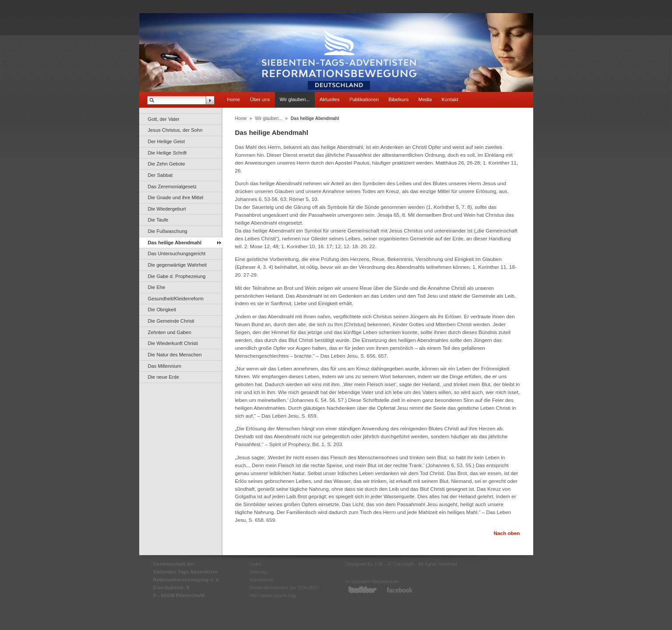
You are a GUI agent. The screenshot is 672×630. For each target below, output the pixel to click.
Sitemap (259, 572)
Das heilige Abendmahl (175, 243)
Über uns (260, 99)
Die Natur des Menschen (175, 355)
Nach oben (507, 533)
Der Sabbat (160, 175)
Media (425, 99)
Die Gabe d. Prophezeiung (177, 276)
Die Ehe (157, 287)
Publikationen (364, 99)
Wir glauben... (295, 99)
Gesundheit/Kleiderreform (176, 299)
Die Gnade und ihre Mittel (176, 197)
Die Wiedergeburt (167, 209)
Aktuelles (329, 99)
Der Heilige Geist (167, 141)
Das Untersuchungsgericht (177, 253)
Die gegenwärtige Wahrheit (178, 265)
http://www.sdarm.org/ (273, 595)
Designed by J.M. (365, 564)
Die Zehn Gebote (167, 164)
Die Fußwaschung (168, 231)
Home (234, 99)
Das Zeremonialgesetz (172, 187)
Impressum (262, 580)
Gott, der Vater (164, 119)
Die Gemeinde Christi (171, 321)
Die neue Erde (164, 377)
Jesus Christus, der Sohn (175, 130)
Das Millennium (165, 366)
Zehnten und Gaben (170, 332)
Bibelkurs (398, 99)
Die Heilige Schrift (167, 153)
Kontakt (450, 99)
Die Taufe (158, 220)
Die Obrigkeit (162, 310)
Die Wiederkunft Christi (173, 343)
